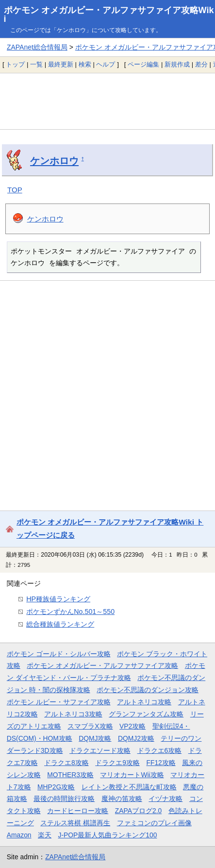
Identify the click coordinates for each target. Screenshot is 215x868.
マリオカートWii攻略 (132, 775)
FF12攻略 (161, 763)
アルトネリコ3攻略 (73, 714)
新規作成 (177, 64)
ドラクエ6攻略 (160, 750)
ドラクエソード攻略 (100, 750)
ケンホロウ (54, 161)
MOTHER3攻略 (70, 775)
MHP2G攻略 (56, 787)
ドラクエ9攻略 (117, 763)
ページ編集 (143, 64)
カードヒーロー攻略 (78, 811)
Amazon (19, 835)
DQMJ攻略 (95, 738)
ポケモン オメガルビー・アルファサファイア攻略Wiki (109, 15)
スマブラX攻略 (90, 726)
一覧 (36, 64)
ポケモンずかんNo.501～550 (70, 612)
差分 (201, 64)
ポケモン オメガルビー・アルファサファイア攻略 (102, 665)
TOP (15, 190)
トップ (15, 64)
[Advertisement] (107, 101)
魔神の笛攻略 (122, 799)
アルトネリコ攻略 (144, 702)
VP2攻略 (132, 726)
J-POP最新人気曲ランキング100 (108, 835)
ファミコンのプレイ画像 (154, 823)
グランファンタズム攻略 (146, 714)
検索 (85, 64)
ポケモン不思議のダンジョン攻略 (148, 690)
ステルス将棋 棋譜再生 (75, 823)
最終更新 (61, 64)
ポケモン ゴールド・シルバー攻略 (59, 654)
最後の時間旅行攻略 (64, 799)
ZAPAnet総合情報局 (37, 47)
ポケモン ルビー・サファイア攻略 (59, 702)
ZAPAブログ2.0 (138, 811)
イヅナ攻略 (165, 799)
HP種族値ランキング (58, 599)
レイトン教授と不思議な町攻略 (129, 787)
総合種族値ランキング (60, 624)
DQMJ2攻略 (136, 738)
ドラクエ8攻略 (66, 763)
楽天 (45, 835)
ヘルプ (106, 64)
